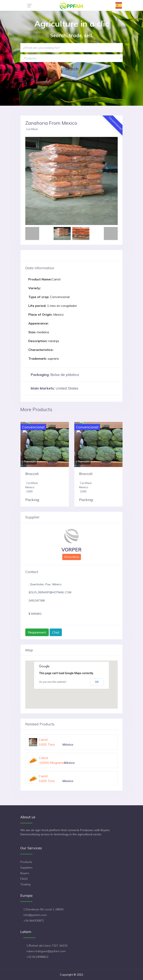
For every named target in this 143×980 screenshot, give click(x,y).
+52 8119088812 (37, 957)
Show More (72, 557)
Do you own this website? (53, 682)
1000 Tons (47, 744)
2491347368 (37, 600)
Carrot (43, 740)
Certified (32, 129)
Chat (56, 632)
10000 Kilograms (52, 763)
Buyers (25, 873)
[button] (32, 181)
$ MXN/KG (35, 614)
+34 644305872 (34, 921)
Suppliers (26, 868)
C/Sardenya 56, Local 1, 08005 (43, 909)
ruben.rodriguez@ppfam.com (46, 951)
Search (72, 69)
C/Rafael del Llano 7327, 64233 (47, 946)
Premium (30, 461)
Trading (25, 884)
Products (26, 862)
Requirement (37, 632)
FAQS (24, 879)
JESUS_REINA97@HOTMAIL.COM (50, 592)
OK (97, 682)
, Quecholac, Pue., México (45, 584)
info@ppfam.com (35, 915)
